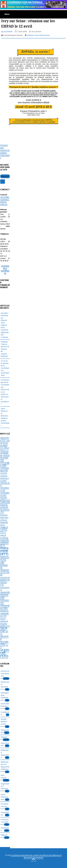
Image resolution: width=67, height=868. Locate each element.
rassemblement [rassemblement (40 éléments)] (5, 595)
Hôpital (30, 35)
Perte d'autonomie (42, 35)
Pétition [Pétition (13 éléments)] (4, 583)
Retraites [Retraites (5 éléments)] (4, 611)
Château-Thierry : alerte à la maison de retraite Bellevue (5, 349)
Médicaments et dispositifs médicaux (5, 766)
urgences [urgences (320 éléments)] (5, 653)
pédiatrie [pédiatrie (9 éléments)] (5, 580)
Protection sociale (5, 821)
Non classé (3, 777)
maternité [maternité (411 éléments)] (4, 551)
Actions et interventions (5, 674)
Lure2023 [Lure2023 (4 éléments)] (4, 537)
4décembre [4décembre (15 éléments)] (5, 439)
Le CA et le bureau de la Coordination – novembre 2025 (5, 368)
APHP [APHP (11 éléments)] (4, 450)
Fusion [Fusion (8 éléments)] (4, 522)
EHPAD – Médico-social (4, 722)
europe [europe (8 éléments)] (4, 507)
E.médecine (5, 714)
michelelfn (8, 32)
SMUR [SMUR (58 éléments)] (4, 630)
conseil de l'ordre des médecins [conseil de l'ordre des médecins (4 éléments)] (4, 476)
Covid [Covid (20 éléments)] (5, 502)
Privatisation (5, 814)
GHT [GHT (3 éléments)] (2, 525)
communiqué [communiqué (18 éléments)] (5, 469)
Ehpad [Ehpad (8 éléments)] (4, 505)
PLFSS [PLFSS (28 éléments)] (3, 561)
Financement (5, 731)
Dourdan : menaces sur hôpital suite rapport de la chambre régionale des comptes (5, 325)
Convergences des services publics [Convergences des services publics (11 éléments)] (5, 496)
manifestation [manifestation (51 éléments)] (5, 543)
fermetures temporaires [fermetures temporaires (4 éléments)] (4, 517)
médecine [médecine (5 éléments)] (5, 557)
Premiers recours (5, 805)
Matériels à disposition (5, 754)
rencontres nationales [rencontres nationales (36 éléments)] (5, 604)
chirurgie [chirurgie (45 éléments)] (5, 464)
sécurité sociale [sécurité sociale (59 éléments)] (4, 640)
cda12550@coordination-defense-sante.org (5, 201)
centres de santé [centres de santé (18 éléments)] (5, 458)
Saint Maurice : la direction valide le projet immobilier (5, 417)
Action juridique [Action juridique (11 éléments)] (4, 445)
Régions (4, 835)
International (5, 744)
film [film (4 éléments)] (5, 520)
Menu (7, 14)
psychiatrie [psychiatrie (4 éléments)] (5, 577)
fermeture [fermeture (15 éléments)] (5, 511)
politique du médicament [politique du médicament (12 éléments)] (5, 569)
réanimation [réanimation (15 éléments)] (5, 615)
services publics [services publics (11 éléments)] (5, 625)
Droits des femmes (5, 705)
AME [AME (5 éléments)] (6, 448)
